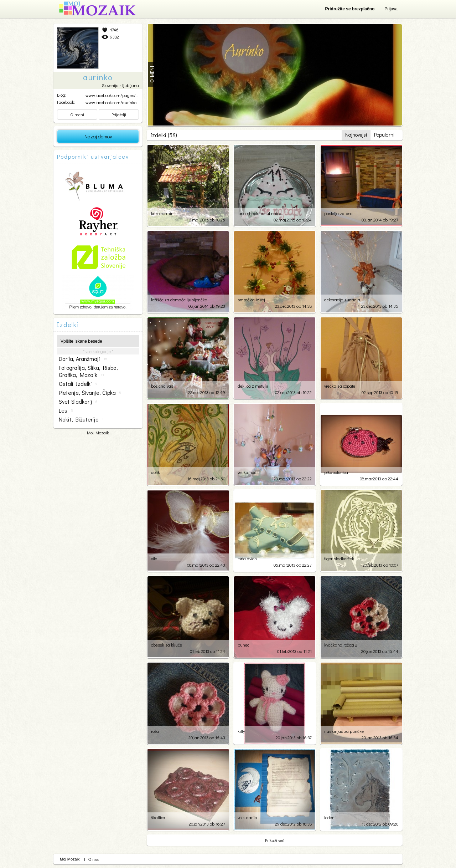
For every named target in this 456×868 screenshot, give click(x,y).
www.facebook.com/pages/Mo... (115, 95)
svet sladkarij (78, 402)
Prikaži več (275, 840)
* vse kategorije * (98, 351)
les (66, 410)
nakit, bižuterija (81, 419)
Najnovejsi (356, 135)
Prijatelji (119, 114)
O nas (94, 859)
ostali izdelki (78, 384)
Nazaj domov (98, 136)
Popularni (384, 135)
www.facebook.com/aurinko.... (112, 102)
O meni (77, 114)
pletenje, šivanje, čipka (90, 393)
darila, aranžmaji (83, 359)
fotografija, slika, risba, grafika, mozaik (88, 371)
